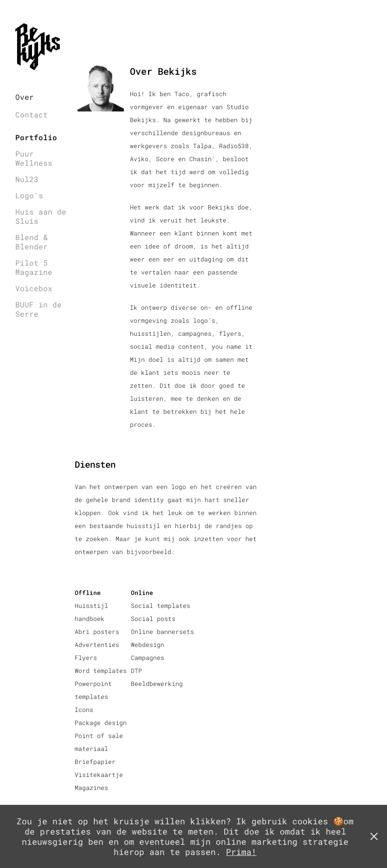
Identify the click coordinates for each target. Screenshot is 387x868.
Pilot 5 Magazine (34, 267)
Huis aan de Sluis (41, 216)
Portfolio (36, 137)
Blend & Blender (32, 242)
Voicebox (34, 288)
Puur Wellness (34, 158)
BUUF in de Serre (39, 309)
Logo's (29, 195)
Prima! (241, 852)
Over (25, 97)
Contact (32, 114)
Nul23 (27, 179)
